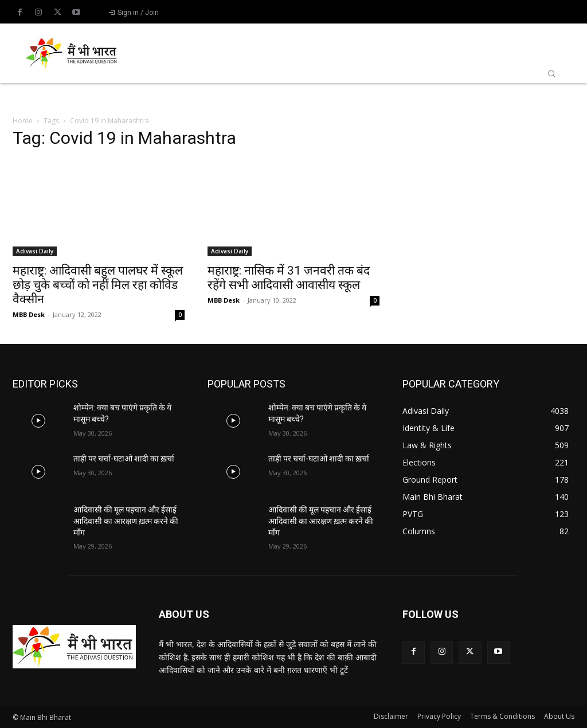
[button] (551, 73)
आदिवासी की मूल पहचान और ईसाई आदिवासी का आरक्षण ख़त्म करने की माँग (126, 521)
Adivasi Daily (35, 251)
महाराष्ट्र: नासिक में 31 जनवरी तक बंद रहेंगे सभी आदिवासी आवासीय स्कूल (289, 278)
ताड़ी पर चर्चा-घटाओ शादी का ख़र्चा (124, 459)
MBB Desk (29, 314)
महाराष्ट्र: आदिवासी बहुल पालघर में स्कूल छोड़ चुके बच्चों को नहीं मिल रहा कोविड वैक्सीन (98, 285)
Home (23, 121)
